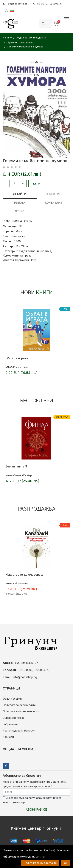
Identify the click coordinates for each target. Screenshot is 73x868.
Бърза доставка (13, 718)
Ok (66, 863)
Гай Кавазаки (20, 583)
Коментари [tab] (53, 203)
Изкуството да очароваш (24, 575)
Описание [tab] (53, 194)
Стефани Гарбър (22, 475)
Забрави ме (10, 724)
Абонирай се (36, 810)
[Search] (50, 24)
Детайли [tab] (20, 194)
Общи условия (12, 699)
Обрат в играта (17, 358)
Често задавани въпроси (19, 730)
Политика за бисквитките (19, 705)
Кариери (8, 737)
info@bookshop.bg (15, 4)
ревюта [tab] (20, 203)
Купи (37, 184)
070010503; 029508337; (48, 4)
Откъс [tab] (20, 211)
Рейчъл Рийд (20, 367)
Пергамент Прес (26, 260)
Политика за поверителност (21, 711)
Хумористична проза (17, 255)
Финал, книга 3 (16, 466)
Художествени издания (35, 251)
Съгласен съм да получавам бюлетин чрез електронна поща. (32, 800)
